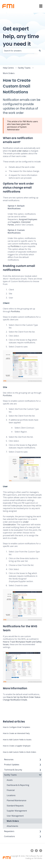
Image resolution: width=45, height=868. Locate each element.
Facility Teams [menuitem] (10, 775)
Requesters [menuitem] (9, 831)
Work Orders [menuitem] (13, 821)
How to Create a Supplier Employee (17, 746)
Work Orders (9, 73)
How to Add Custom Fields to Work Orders (19, 752)
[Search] (40, 51)
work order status (20, 151)
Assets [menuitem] (10, 780)
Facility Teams (24, 68)
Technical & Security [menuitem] (13, 770)
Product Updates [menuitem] (12, 765)
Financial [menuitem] (11, 790)
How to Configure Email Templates (16, 727)
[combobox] (20, 51)
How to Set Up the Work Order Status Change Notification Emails (22, 698)
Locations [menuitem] (11, 795)
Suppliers (16, 222)
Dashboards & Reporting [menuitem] (18, 785)
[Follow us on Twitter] (41, 851)
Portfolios (15, 246)
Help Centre (8, 68)
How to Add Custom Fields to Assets (17, 740)
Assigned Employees (28, 219)
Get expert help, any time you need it (21, 36)
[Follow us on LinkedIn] (32, 851)
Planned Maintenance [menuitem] (16, 800)
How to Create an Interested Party (16, 733)
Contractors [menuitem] (9, 836)
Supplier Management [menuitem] (17, 811)
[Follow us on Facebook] (36, 851)
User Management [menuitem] (15, 816)
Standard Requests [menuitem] (15, 806)
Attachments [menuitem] (12, 826)
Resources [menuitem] (9, 759)
